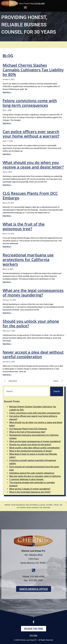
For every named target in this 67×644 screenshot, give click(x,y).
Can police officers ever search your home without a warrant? (31, 134)
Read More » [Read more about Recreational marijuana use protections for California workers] (7, 282)
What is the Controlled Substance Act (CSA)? (30, 492)
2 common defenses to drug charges (27, 479)
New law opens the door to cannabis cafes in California (35, 476)
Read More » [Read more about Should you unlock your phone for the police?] (7, 344)
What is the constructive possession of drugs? (31, 451)
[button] (25, 7)
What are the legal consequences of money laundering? (33, 293)
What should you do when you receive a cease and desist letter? (33, 165)
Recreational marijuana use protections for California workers (28, 259)
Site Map (33, 635)
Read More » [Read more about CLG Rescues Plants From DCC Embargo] (7, 216)
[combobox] (27, 391)
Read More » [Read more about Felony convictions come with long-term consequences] (7, 123)
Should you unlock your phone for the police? (31, 323)
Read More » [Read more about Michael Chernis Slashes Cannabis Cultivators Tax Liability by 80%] (7, 92)
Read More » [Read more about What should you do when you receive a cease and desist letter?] (7, 185)
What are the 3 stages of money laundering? (30, 489)
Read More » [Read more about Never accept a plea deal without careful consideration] (7, 375)
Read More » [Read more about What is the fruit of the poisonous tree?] (7, 247)
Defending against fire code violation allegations (32, 473)
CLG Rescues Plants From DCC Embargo (30, 196)
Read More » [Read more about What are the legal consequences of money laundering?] (7, 313)
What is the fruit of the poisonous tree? (24, 226)
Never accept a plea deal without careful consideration (33, 354)
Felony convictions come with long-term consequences (30, 103)
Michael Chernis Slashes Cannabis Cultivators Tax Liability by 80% (33, 70)
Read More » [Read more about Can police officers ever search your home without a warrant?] (7, 154)
